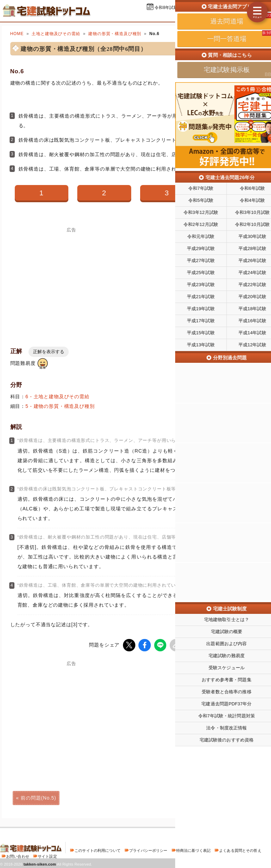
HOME (17, 34)
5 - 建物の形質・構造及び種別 (60, 406)
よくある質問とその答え (240, 850)
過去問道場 (191, 17)
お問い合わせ (18, 856)
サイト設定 (47, 856)
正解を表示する (49, 352)
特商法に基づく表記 (193, 850)
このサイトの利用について (98, 850)
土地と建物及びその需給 (56, 34)
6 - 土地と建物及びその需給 (58, 397)
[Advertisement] (200, 714)
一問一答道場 (228, 17)
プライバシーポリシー (148, 850)
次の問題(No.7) (233, 797)
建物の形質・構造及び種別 (115, 34)
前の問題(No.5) (38, 797)
